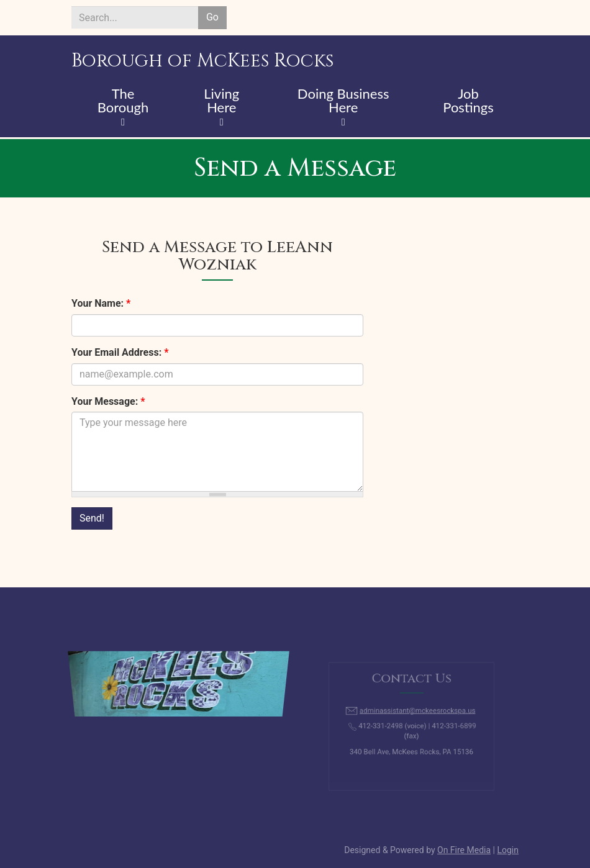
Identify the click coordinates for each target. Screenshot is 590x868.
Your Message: (108, 401)
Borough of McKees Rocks (202, 61)
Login (508, 850)
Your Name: (101, 303)
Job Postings (468, 101)
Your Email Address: (120, 352)
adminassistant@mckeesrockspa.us (416, 714)
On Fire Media (464, 850)
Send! (92, 518)
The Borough (123, 101)
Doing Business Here (343, 101)
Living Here (221, 101)
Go (212, 17)
